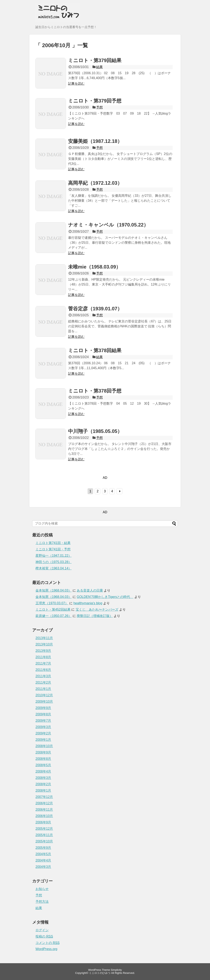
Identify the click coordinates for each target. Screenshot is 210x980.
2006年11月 (44, 810)
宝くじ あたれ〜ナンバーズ (97, 610)
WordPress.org (46, 949)
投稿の (44, 936)
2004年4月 (43, 860)
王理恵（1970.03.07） (52, 603)
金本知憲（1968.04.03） (54, 590)
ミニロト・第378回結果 (95, 350)
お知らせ (42, 889)
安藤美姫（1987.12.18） (95, 141)
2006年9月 (43, 822)
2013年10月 (44, 644)
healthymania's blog (88, 603)
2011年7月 (43, 663)
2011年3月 (43, 676)
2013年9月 (43, 651)
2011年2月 (43, 682)
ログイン (42, 930)
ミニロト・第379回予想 (95, 101)
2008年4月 (43, 771)
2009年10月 (44, 702)
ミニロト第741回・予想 (53, 549)
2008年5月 (43, 765)
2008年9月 (43, 752)
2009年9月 (43, 708)
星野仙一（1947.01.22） (54, 556)
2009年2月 (43, 733)
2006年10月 (44, 816)
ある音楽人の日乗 (90, 590)
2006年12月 (44, 803)
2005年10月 (44, 841)
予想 (99, 107)
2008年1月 (43, 790)
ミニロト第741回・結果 (53, 543)
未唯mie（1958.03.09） (94, 267)
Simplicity (116, 970)
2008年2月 (43, 784)
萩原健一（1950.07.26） (54, 616)
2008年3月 (43, 778)
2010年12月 (44, 695)
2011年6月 (43, 670)
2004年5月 (43, 854)
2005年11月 (44, 835)
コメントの (47, 943)
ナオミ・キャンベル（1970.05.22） (108, 225)
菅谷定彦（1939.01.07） (95, 309)
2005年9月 (43, 848)
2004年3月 (43, 867)
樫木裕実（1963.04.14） (54, 568)
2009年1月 (43, 740)
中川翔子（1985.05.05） (95, 431)
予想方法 (42, 902)
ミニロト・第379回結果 (95, 60)
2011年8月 (43, 657)
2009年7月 (43, 721)
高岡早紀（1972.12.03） (95, 183)
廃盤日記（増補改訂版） (95, 616)
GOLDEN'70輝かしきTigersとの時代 (105, 597)
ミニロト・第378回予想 (95, 391)
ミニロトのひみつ (100, 973)
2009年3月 (43, 727)
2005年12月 (44, 829)
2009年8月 (43, 714)
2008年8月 (43, 759)
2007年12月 (44, 797)
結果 (99, 67)
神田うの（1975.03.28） (54, 562)
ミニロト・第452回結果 (53, 610)
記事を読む (76, 84)
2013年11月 (44, 638)
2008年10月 (44, 746)
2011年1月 (43, 689)
